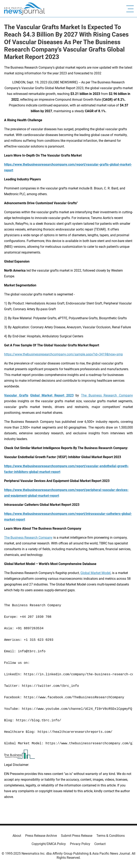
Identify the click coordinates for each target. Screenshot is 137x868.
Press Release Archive (41, 836)
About (17, 836)
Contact (100, 844)
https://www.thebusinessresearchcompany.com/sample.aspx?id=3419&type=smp (63, 354)
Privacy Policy (80, 844)
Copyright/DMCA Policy (49, 844)
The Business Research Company (107, 395)
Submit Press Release (77, 836)
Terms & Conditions (111, 836)
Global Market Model (95, 573)
